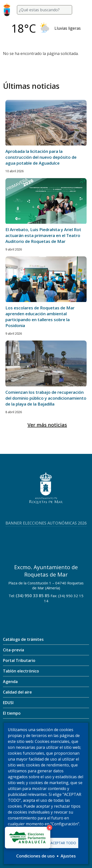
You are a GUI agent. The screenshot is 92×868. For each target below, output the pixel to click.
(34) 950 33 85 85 (33, 596)
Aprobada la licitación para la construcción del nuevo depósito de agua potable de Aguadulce (41, 157)
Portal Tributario (19, 660)
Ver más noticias (47, 425)
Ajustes (68, 856)
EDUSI (8, 703)
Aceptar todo (63, 843)
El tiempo (12, 713)
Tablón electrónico (21, 671)
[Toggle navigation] (83, 10)
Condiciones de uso (35, 856)
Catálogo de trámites (23, 639)
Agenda (10, 682)
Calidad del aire (17, 692)
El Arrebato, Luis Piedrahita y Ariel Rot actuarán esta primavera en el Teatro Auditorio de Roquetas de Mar (43, 235)
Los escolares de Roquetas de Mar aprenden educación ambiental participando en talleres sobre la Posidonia (40, 317)
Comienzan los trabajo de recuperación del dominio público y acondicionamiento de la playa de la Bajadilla (46, 398)
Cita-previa (13, 650)
